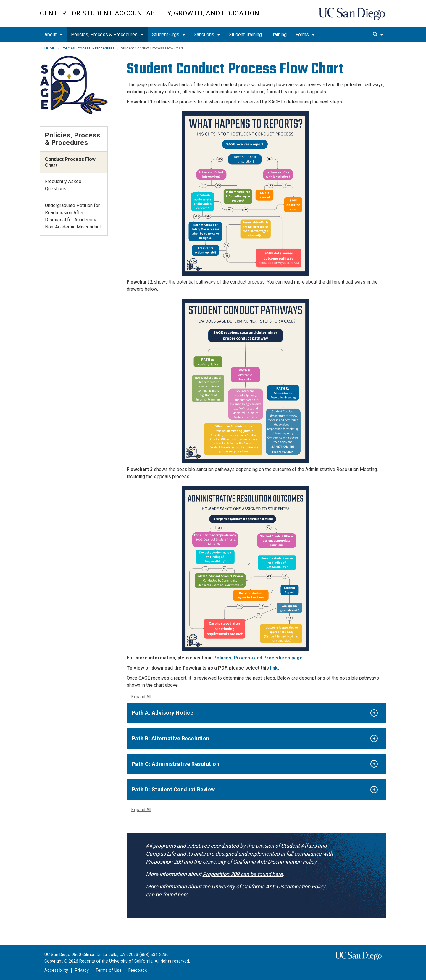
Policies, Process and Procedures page (258, 658)
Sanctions (207, 35)
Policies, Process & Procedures (107, 35)
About (53, 35)
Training (279, 35)
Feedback (138, 970)
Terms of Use (109, 970)
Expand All (141, 697)
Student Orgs (168, 35)
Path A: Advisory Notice (163, 713)
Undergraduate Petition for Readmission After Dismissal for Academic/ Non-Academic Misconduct (73, 216)
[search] (378, 35)
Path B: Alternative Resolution (171, 738)
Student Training (245, 35)
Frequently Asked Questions (63, 185)
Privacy (82, 970)
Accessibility (56, 970)
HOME (50, 48)
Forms (305, 35)
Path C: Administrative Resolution (176, 764)
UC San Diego (352, 17)
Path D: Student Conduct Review (174, 789)
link (274, 668)
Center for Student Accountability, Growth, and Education (150, 13)
